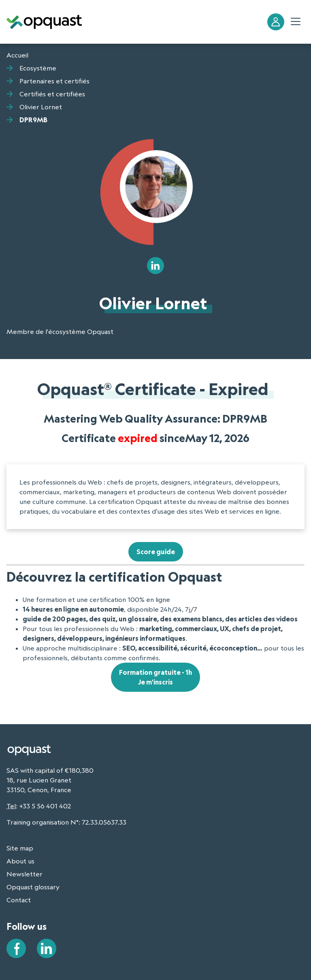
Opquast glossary (33, 887)
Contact (19, 900)
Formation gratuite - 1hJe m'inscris (155, 677)
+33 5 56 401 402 (45, 806)
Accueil (17, 55)
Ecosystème (38, 68)
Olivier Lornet (41, 107)
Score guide (156, 552)
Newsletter (24, 874)
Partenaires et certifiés (54, 81)
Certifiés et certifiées (52, 94)
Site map (20, 848)
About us (20, 861)
